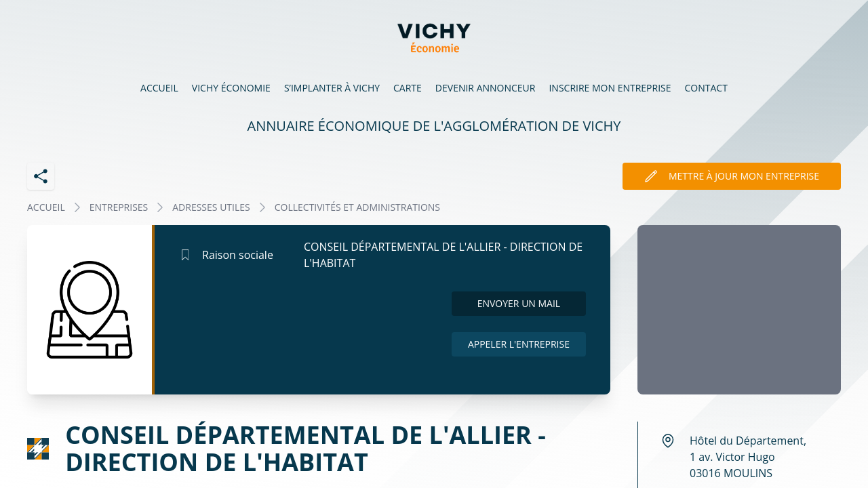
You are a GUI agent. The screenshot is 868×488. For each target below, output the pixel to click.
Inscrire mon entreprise (610, 88)
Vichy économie (231, 88)
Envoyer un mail (519, 303)
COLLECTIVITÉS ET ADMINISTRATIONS (357, 207)
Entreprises (119, 207)
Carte (408, 88)
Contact (706, 88)
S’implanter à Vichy (332, 88)
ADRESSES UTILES (211, 207)
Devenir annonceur (486, 88)
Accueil (159, 88)
